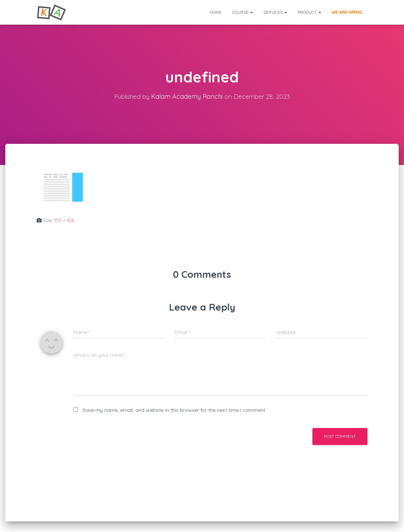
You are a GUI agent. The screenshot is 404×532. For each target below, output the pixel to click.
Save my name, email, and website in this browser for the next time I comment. (175, 410)
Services (275, 12)
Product (309, 12)
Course (243, 12)
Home (216, 12)
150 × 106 (64, 220)
